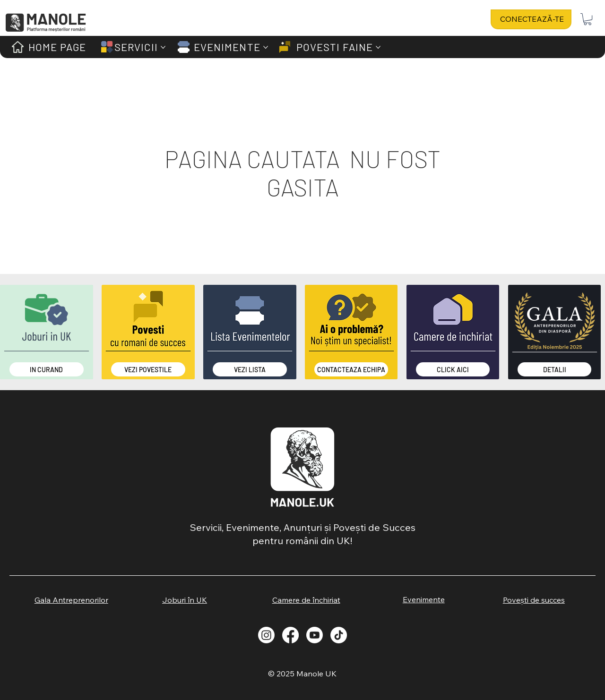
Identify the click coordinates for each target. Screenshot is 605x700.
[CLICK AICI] (453, 369)
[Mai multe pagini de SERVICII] (163, 47)
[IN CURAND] (47, 369)
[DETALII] (555, 369)
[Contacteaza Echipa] (351, 369)
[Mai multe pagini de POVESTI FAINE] (378, 47)
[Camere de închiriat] (306, 600)
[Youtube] (315, 635)
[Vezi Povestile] (148, 369)
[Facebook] (290, 635)
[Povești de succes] (534, 600)
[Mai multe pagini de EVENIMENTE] (266, 47)
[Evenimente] (424, 599)
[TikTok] (339, 635)
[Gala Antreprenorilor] (71, 600)
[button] (588, 19)
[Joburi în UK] (185, 600)
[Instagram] (266, 635)
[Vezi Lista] (250, 369)
